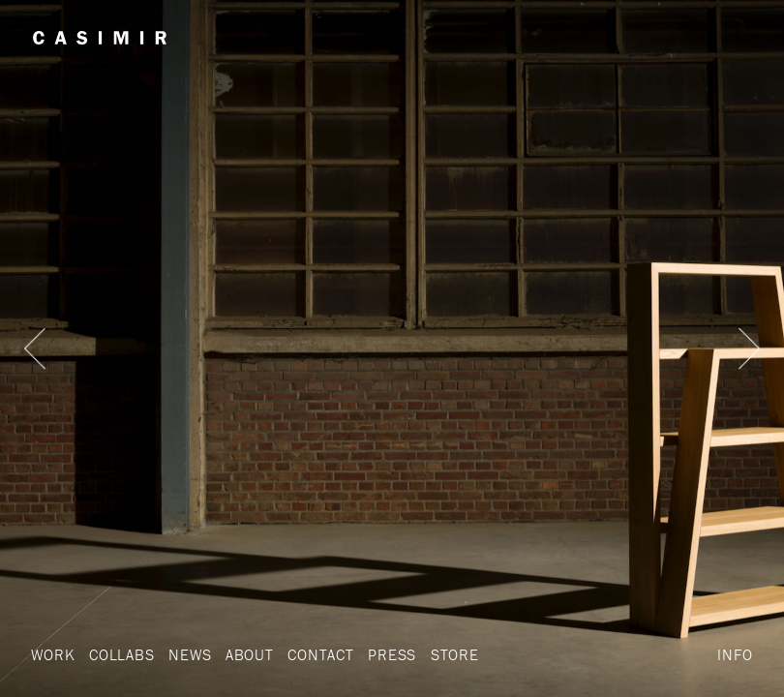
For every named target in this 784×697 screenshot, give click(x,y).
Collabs (122, 654)
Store (455, 654)
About (250, 654)
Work (53, 654)
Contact (321, 654)
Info (735, 654)
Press (392, 654)
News (190, 654)
